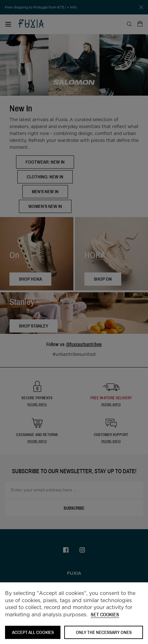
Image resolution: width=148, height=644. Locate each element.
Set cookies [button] (105, 615)
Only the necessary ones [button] (104, 632)
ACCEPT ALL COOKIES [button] (33, 632)
